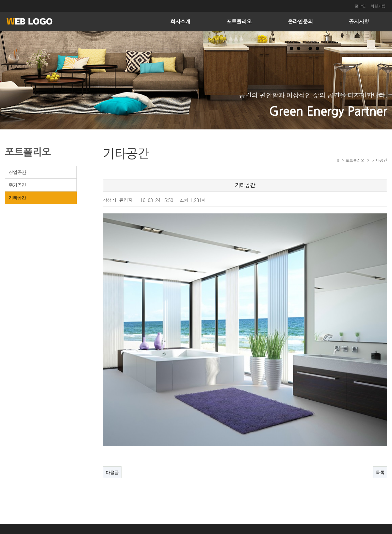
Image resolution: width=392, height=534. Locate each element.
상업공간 (17, 172)
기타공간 (17, 198)
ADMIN (379, 527)
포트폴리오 (239, 21)
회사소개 (180, 21)
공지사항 (359, 21)
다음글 (112, 457)
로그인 (360, 6)
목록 (380, 457)
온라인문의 (301, 21)
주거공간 (17, 185)
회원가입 (378, 6)
